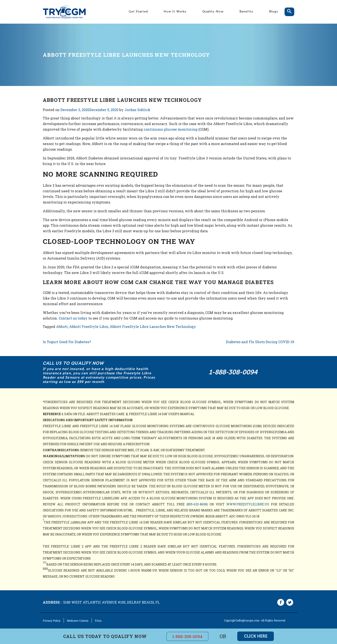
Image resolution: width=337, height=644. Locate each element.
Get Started (138, 11)
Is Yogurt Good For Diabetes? (67, 342)
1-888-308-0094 (233, 372)
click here (256, 636)
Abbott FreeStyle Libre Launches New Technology (153, 327)
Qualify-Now (213, 11)
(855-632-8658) (197, 504)
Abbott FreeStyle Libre (89, 327)
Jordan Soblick (137, 110)
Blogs (274, 11)
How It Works (175, 11)
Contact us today (73, 318)
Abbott (62, 327)
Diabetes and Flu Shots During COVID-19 (260, 342)
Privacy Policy (52, 621)
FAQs (98, 621)
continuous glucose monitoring (171, 129)
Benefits (246, 11)
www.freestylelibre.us (248, 504)
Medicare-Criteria (78, 621)
